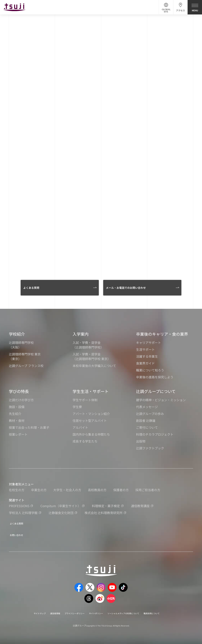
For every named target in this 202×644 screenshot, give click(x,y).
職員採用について (166, 610)
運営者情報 (44, 610)
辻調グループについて (156, 391)
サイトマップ (24, 610)
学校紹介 (17, 334)
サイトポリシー (95, 610)
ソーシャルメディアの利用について (130, 610)
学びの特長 (19, 391)
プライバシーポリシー (68, 610)
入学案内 (81, 334)
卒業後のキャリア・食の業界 (162, 334)
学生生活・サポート (91, 391)
